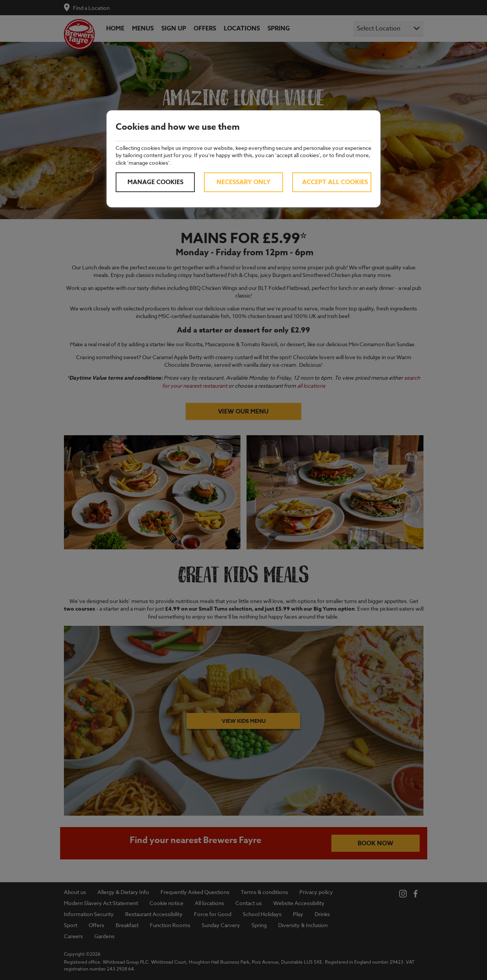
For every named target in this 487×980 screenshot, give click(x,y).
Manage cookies (155, 182)
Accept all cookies (335, 182)
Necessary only (243, 182)
